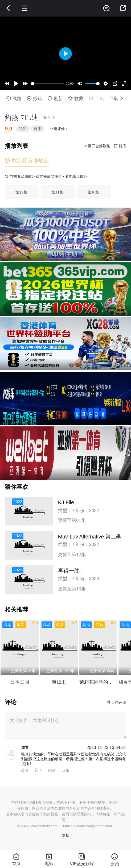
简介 (50, 117)
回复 (52, 771)
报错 (34, 98)
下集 (117, 98)
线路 (14, 98)
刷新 (55, 98)
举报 (66, 771)
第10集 (93, 192)
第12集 (21, 192)
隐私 (65, 835)
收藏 (76, 98)
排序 (120, 146)
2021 (23, 129)
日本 (38, 129)
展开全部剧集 (97, 146)
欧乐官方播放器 (27, 160)
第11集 (57, 192)
